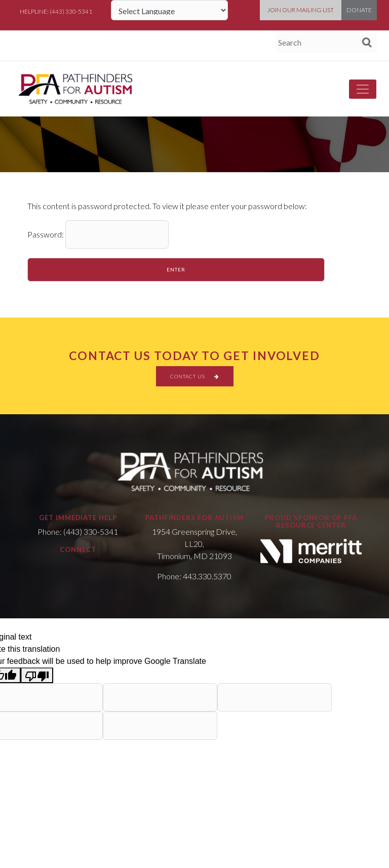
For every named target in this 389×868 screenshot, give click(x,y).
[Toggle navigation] (363, 89)
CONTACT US (195, 376)
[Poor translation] (37, 675)
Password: (98, 234)
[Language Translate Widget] (169, 10)
